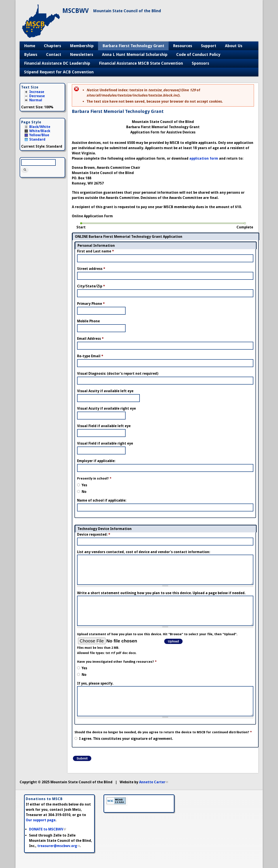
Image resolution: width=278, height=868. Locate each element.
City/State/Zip (91, 286)
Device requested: (94, 534)
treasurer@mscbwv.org (59, 846)
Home (30, 46)
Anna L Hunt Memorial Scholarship (135, 54)
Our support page (41, 820)
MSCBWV (75, 11)
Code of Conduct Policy (198, 54)
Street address (91, 269)
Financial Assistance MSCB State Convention (141, 63)
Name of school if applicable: (102, 500)
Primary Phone (91, 304)
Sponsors (200, 63)
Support (209, 46)
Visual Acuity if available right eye (106, 408)
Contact (54, 54)
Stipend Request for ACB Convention (59, 72)
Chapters (53, 46)
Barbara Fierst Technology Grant (133, 46)
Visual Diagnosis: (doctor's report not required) (118, 374)
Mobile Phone (88, 321)
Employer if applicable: (96, 461)
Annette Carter (154, 782)
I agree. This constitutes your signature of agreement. (126, 739)
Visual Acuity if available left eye (105, 391)
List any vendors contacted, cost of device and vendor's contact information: (144, 552)
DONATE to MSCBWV (47, 829)
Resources (183, 46)
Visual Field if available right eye (105, 443)
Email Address (90, 339)
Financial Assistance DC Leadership (57, 63)
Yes (84, 485)
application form (204, 158)
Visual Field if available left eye (104, 426)
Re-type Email (90, 356)
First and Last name (96, 251)
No (84, 492)
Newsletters (82, 54)
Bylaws (31, 54)
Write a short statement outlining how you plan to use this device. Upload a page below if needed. (161, 593)
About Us (234, 46)
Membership (82, 46)
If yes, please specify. (95, 683)
